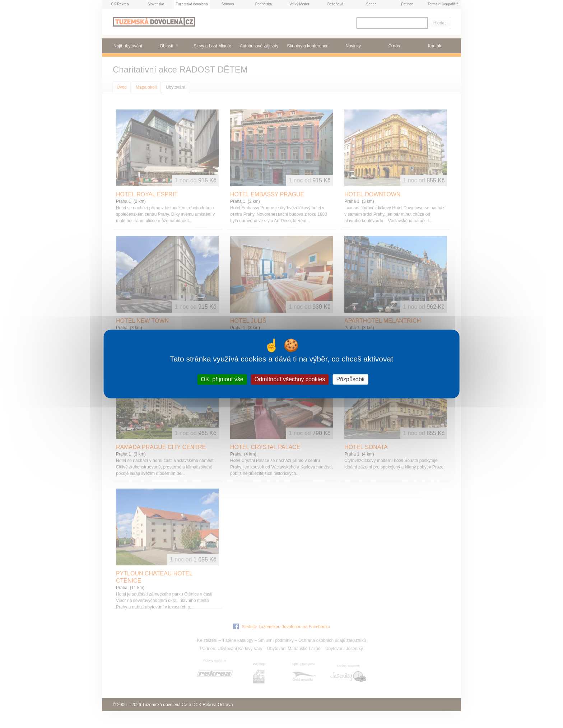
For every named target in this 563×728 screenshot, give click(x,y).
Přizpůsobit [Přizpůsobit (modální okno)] (350, 379)
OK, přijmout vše (222, 379)
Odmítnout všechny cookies (290, 379)
